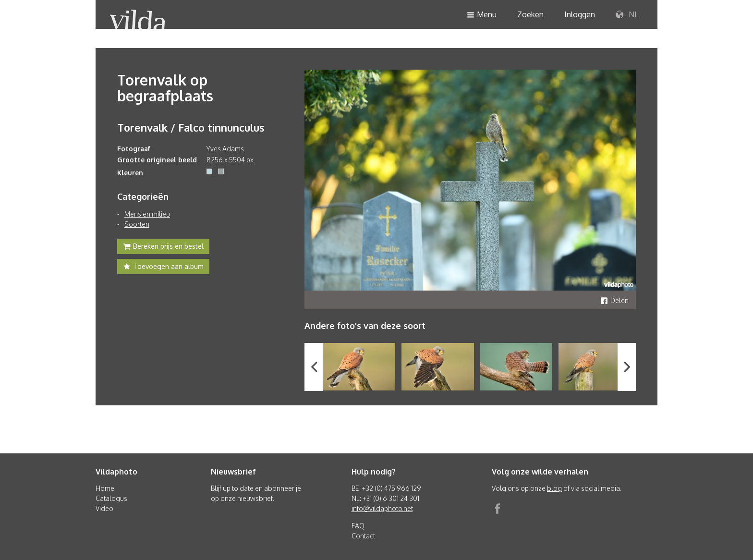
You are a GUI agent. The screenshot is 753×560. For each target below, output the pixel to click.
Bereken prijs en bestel (163, 247)
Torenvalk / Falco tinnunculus (191, 127)
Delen (614, 300)
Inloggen (580, 14)
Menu (482, 15)
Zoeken (530, 14)
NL (627, 15)
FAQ (358, 526)
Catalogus (111, 498)
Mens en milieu (147, 214)
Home (105, 488)
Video (104, 508)
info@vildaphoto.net (382, 508)
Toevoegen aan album (163, 268)
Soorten (137, 224)
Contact (363, 536)
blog (554, 488)
